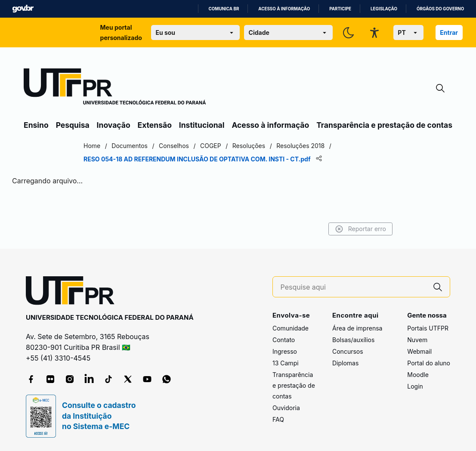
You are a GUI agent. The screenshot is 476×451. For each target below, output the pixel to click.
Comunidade (291, 328)
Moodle (418, 375)
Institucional (202, 125)
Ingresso (285, 351)
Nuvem (417, 340)
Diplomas (345, 363)
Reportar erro (360, 229)
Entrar (449, 32)
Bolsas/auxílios (353, 340)
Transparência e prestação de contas (384, 125)
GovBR (23, 9)
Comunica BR (224, 9)
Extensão (155, 125)
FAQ (278, 419)
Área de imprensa (357, 328)
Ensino (36, 125)
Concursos (348, 351)
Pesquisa (73, 125)
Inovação (114, 125)
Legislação (384, 9)
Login (415, 386)
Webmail (419, 351)
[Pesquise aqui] (353, 287)
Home (92, 146)
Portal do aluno (429, 363)
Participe (340, 9)
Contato (284, 340)
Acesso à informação (284, 9)
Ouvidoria (286, 408)
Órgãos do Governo (440, 9)
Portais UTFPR (428, 328)
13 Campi (286, 363)
